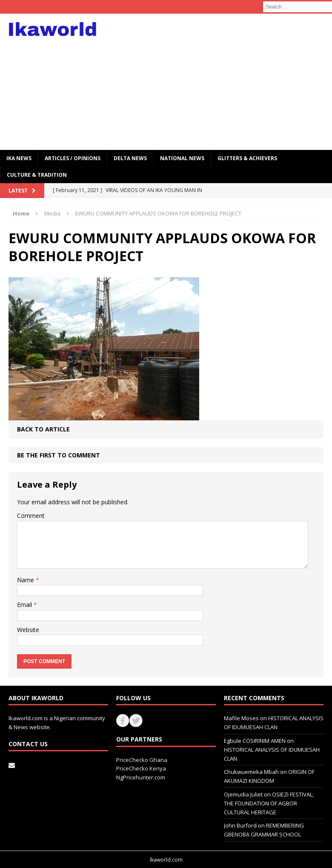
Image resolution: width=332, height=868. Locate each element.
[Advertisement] (224, 82)
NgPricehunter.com (141, 777)
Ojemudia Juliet (243, 794)
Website (28, 630)
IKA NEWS (19, 158)
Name (26, 580)
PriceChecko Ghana (142, 760)
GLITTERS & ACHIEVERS (247, 158)
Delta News (130, 158)
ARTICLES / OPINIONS (73, 158)
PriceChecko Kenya (141, 768)
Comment (31, 516)
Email (25, 605)
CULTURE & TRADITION (37, 175)
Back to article (43, 429)
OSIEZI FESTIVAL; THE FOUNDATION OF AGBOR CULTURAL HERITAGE (269, 803)
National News (182, 158)
